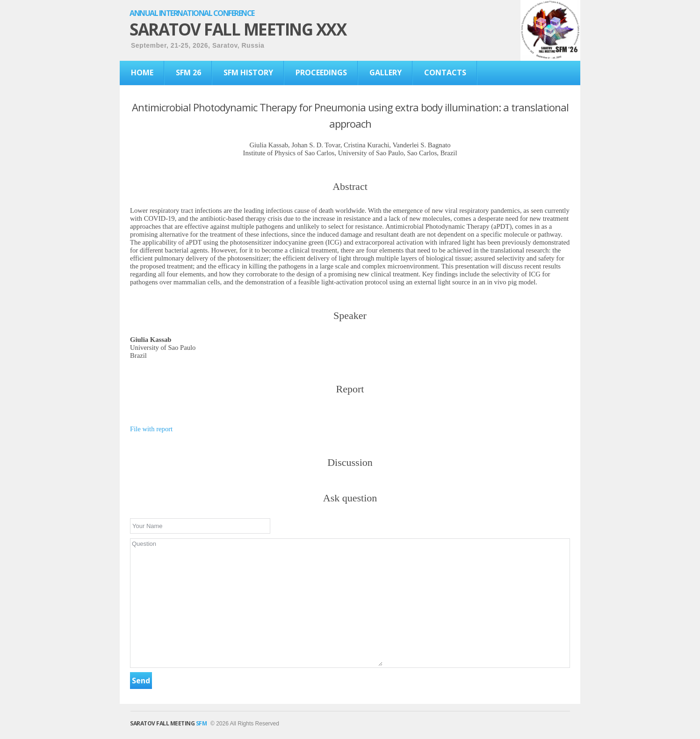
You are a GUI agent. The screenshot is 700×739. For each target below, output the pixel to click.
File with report (151, 429)
